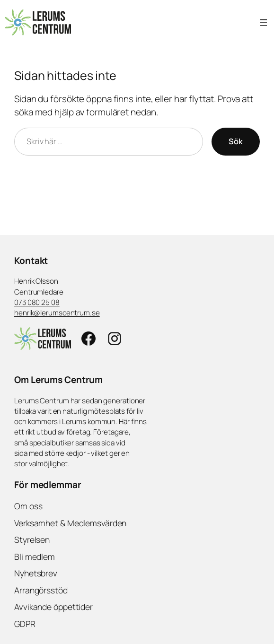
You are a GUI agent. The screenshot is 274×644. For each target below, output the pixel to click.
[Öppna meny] (264, 23)
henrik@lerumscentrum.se (57, 313)
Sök (236, 141)
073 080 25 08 (37, 302)
